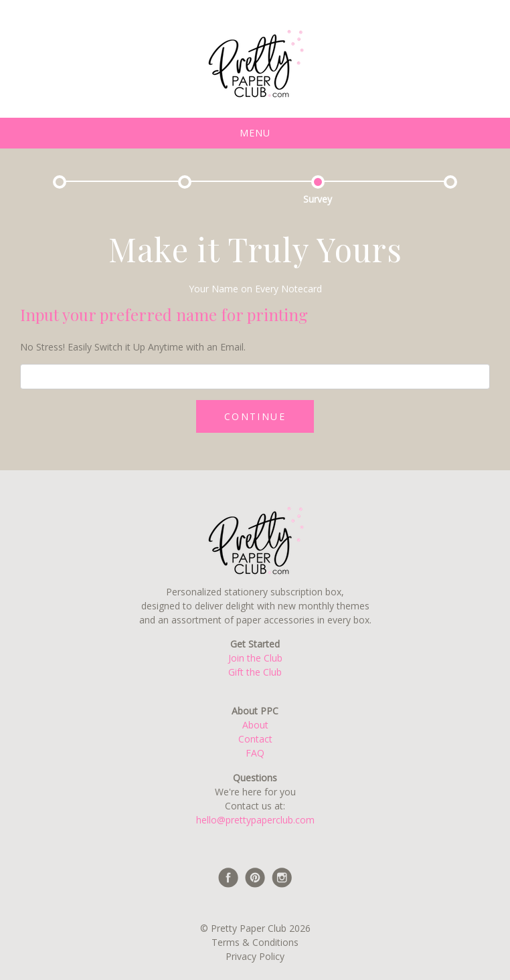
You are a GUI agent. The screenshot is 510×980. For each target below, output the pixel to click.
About (255, 725)
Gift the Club (255, 672)
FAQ (255, 753)
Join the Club (255, 658)
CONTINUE (255, 416)
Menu (255, 133)
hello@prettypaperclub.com (255, 820)
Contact (255, 739)
